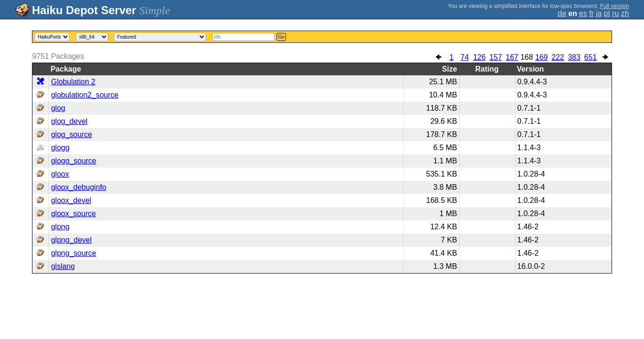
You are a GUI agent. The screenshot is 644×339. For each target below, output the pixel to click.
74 (465, 57)
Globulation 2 (73, 82)
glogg (60, 148)
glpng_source (73, 253)
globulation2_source (84, 95)
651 (591, 57)
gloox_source (73, 214)
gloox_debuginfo (78, 187)
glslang (63, 266)
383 (574, 57)
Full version (615, 6)
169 (542, 57)
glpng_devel (71, 240)
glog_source (71, 134)
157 (496, 57)
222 (558, 57)
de (562, 13)
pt (607, 13)
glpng (60, 227)
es (583, 13)
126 (480, 57)
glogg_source (73, 161)
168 (527, 57)
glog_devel (69, 121)
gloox (60, 174)
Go (281, 37)
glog (58, 108)
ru (615, 13)
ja (599, 13)
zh (625, 13)
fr (591, 13)
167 (512, 57)
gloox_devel (71, 200)
